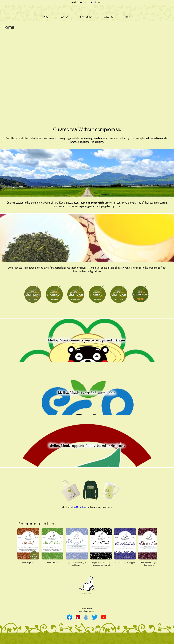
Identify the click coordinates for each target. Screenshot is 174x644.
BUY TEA (64, 17)
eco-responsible (95, 202)
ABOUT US (109, 17)
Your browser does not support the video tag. (87, 73)
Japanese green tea (91, 138)
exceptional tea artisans (149, 138)
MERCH (128, 17)
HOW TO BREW (86, 17)
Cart (100, 2)
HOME (46, 17)
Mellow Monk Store (78, 507)
